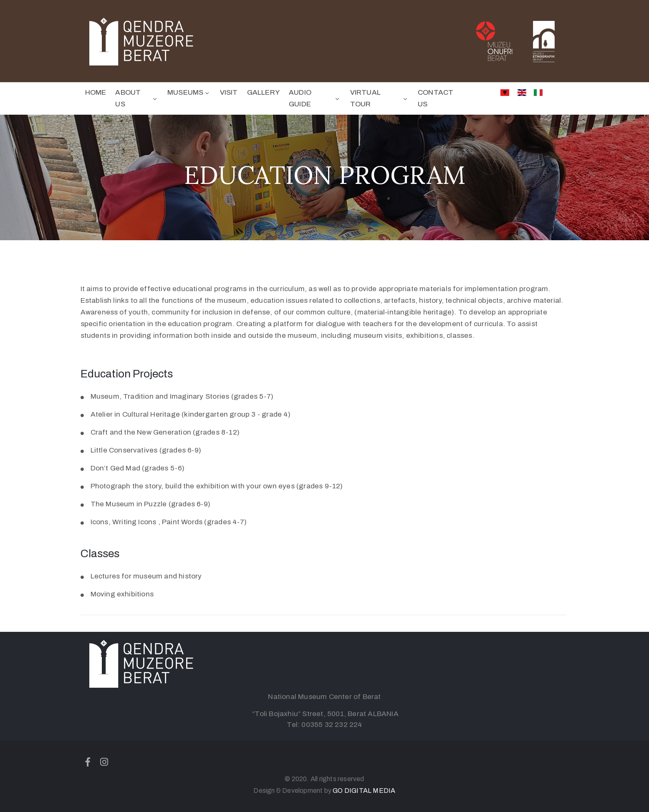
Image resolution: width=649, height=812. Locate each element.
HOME (96, 92)
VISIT (229, 92)
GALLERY (263, 92)
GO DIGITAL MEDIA (364, 791)
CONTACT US (436, 98)
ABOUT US (137, 98)
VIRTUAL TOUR (379, 98)
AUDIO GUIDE (315, 98)
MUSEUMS (189, 92)
